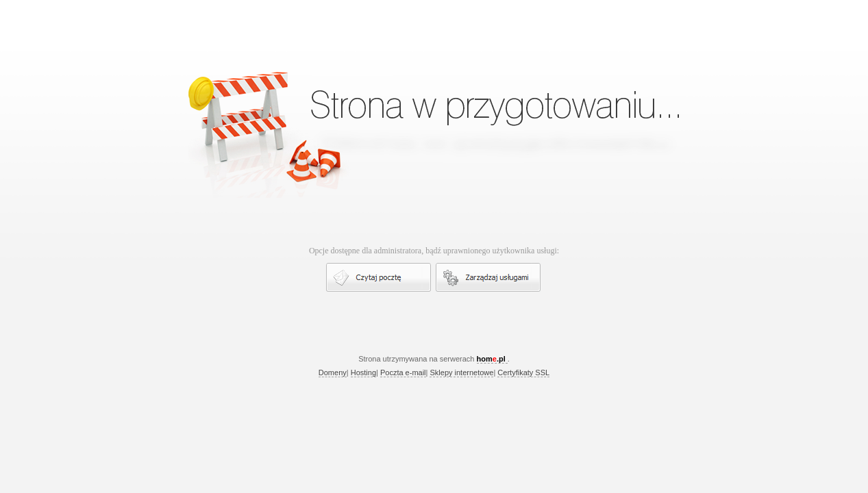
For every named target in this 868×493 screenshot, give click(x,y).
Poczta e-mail (403, 372)
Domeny (333, 372)
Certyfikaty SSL (523, 372)
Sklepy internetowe (461, 372)
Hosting (363, 372)
